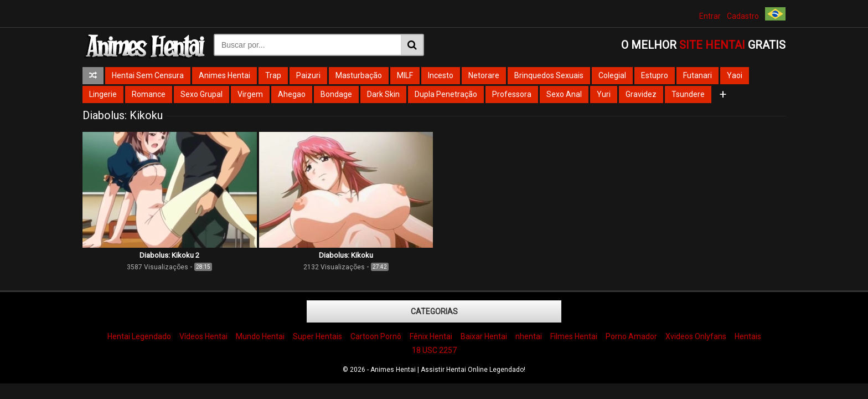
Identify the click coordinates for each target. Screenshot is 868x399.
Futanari (697, 75)
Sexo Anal (564, 94)
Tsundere (688, 94)
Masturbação (359, 75)
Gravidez (641, 94)
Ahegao (292, 94)
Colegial (612, 75)
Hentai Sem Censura (148, 75)
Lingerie (103, 94)
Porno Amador (631, 336)
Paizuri (308, 75)
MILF (405, 75)
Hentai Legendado (139, 336)
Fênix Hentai (431, 336)
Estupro (655, 75)
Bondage (336, 94)
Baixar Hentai (484, 336)
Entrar (710, 16)
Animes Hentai (224, 75)
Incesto (441, 75)
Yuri (604, 94)
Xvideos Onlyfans (696, 336)
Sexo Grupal (201, 94)
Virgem (250, 94)
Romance (149, 94)
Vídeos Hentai (203, 336)
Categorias (434, 311)
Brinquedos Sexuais (549, 75)
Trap (273, 75)
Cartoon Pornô (376, 336)
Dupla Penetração (446, 94)
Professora (512, 94)
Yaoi (735, 75)
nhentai (529, 336)
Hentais (748, 336)
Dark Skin (383, 94)
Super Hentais (317, 336)
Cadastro (743, 16)
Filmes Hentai (574, 336)
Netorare (484, 75)
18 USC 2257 (434, 350)
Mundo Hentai (260, 336)
